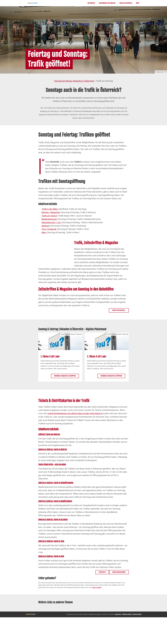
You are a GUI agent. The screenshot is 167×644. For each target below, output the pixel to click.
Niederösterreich (49, 219)
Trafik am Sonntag (126, 3)
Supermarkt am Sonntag (107, 3)
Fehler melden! (97, 587)
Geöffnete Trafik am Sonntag (49, 434)
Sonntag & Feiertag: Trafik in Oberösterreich (55, 501)
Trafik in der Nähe (50, 209)
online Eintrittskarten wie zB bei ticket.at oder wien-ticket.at (75, 413)
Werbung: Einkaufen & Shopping (65, 376)
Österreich (91, 3)
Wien (138, 3)
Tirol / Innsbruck (49, 229)
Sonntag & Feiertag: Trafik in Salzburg (53, 520)
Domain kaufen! (137, 614)
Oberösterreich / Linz (51, 222)
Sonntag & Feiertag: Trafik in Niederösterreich (56, 483)
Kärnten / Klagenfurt (51, 212)
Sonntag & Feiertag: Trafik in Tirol (51, 541)
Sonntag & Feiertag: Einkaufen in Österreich (74, 81)
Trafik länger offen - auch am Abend (52, 465)
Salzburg (46, 226)
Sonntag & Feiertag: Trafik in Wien (51, 556)
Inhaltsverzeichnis (119, 572)
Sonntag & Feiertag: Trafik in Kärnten (53, 450)
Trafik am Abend (49, 216)
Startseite (102, 572)
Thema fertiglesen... (119, 310)
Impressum (118, 614)
